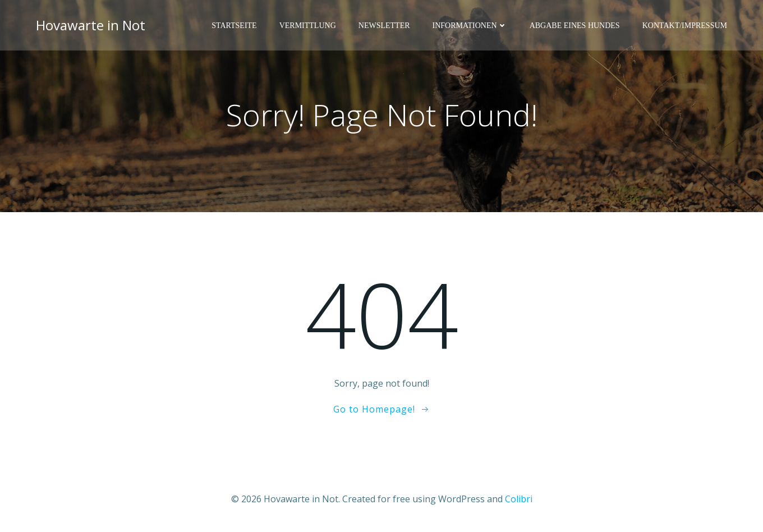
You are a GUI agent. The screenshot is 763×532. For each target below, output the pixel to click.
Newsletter (384, 26)
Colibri (519, 499)
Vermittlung (308, 26)
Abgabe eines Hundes (575, 26)
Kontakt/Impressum (685, 26)
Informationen (470, 26)
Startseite (234, 26)
